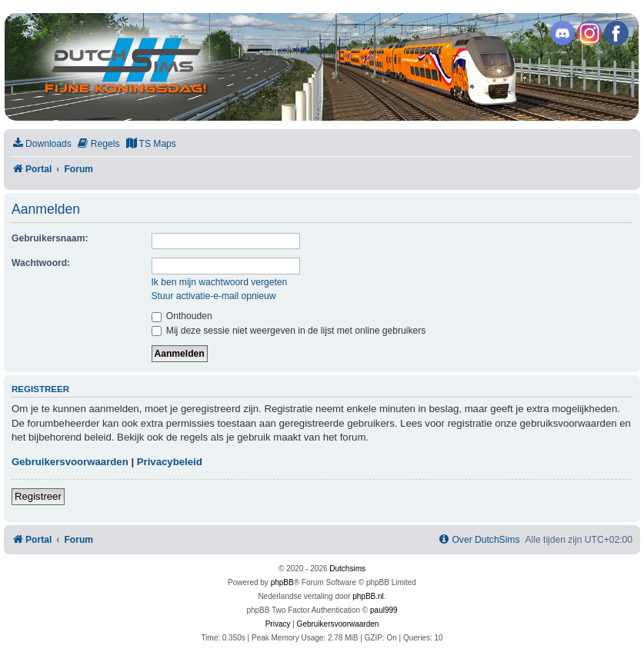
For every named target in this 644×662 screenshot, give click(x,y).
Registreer (38, 496)
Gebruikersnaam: (50, 238)
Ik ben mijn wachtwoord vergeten (220, 282)
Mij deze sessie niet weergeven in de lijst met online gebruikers (289, 331)
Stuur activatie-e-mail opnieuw (214, 296)
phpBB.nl (368, 596)
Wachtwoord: (41, 263)
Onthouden (182, 316)
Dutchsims (347, 569)
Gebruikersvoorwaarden (70, 462)
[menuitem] (42, 144)
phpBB (282, 582)
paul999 (384, 610)
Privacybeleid (170, 462)
